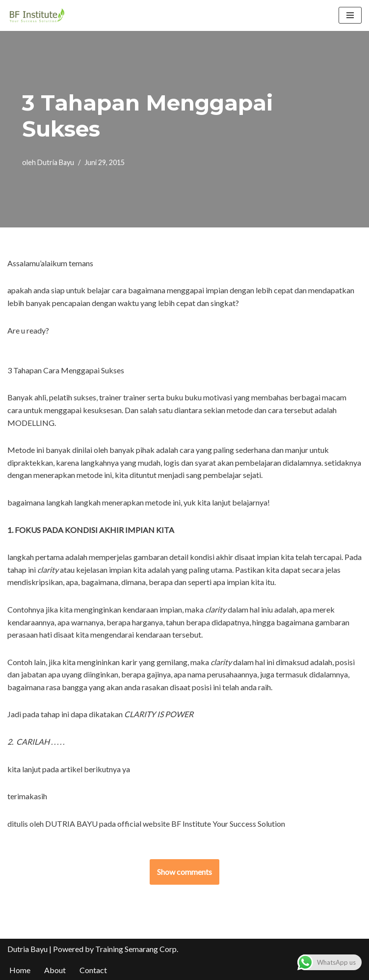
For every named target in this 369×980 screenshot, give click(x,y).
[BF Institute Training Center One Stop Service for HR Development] (37, 15)
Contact (93, 970)
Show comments (184, 872)
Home (20, 970)
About (55, 970)
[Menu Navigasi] (350, 15)
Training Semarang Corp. (137, 949)
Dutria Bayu (56, 162)
